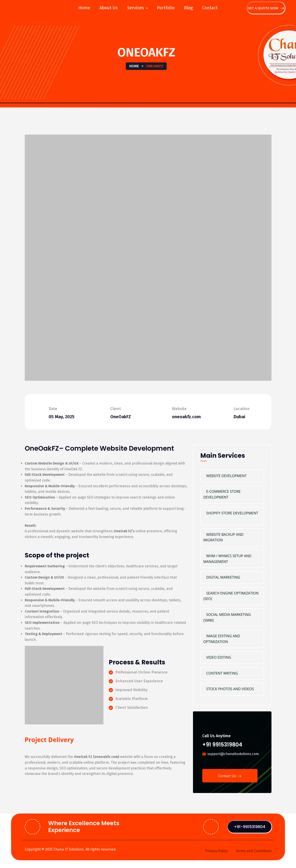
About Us (109, 8)
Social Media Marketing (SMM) (232, 618)
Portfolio (166, 8)
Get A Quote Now (266, 8)
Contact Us (230, 776)
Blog (188, 8)
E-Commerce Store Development (232, 495)
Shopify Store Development (232, 516)
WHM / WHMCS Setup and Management (232, 559)
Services (136, 8)
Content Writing (232, 673)
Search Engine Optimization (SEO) (232, 596)
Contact (210, 8)
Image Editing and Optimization (232, 639)
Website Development (232, 476)
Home (84, 8)
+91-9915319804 (250, 827)
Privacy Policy (216, 851)
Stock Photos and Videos (232, 689)
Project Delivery (49, 740)
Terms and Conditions (254, 851)
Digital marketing (232, 577)
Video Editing (232, 658)
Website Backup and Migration (232, 538)
